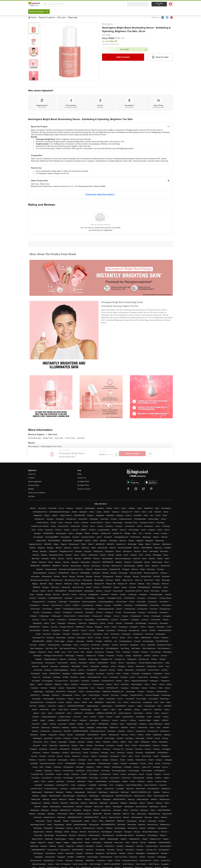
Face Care (71, 438)
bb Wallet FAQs (83, 482)
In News (31, 478)
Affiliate (31, 489)
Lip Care (81, 438)
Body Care (49, 438)
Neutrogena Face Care (51, 446)
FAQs (80, 474)
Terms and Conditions (37, 493)
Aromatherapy (35, 438)
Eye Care (60, 438)
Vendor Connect (84, 489)
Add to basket (123, 57)
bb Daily (31, 496)
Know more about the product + (100, 194)
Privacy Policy (34, 485)
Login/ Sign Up (159, 4)
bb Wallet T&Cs (83, 485)
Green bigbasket (35, 482)
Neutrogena (107, 24)
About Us (32, 474)
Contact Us (82, 478)
